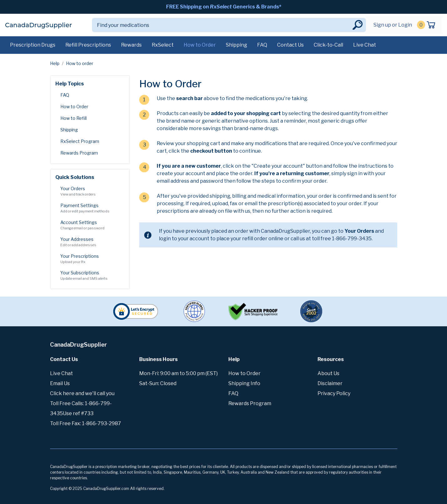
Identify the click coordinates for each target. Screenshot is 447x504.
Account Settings (90, 225)
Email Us (60, 383)
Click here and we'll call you (82, 393)
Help (55, 63)
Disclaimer (330, 383)
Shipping (236, 45)
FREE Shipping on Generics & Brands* (224, 7)
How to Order (200, 45)
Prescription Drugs (33, 45)
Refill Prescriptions (88, 45)
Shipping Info (244, 383)
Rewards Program (79, 153)
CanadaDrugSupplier (38, 25)
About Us (328, 373)
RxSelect (163, 45)
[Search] (222, 25)
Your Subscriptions (90, 276)
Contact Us (290, 45)
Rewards (131, 45)
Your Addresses (90, 242)
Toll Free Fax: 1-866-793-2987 (86, 423)
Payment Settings (90, 208)
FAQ (262, 45)
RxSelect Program (80, 141)
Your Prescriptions (90, 259)
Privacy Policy (334, 393)
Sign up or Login (393, 25)
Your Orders (90, 191)
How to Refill (74, 118)
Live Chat (365, 45)
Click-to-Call (328, 45)
